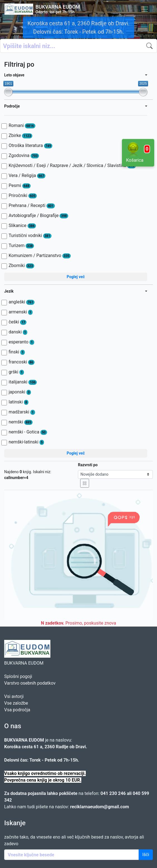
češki (18, 322)
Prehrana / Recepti (32, 206)
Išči (146, 855)
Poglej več (76, 277)
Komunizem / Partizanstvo (40, 256)
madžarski (22, 412)
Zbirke (20, 136)
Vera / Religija (27, 176)
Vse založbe (16, 703)
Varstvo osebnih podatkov (30, 683)
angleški (22, 302)
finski (17, 352)
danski (18, 332)
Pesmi (20, 186)
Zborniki (21, 266)
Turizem (21, 246)
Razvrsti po (88, 465)
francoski (22, 362)
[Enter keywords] (72, 855)
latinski (19, 402)
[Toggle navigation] (145, 9)
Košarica (138, 152)
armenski (21, 312)
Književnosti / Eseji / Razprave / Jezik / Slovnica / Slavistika (72, 166)
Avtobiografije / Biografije (38, 216)
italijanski (23, 382)
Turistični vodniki (30, 236)
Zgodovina (24, 156)
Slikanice (22, 226)
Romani (22, 126)
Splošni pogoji (18, 676)
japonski (20, 392)
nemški (21, 422)
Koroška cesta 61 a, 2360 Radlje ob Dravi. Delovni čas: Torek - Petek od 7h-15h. (78, 28)
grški (16, 372)
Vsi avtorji (14, 696)
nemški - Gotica (28, 432)
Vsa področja (17, 710)
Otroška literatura (30, 146)
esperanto (21, 342)
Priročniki (23, 196)
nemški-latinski (26, 442)
